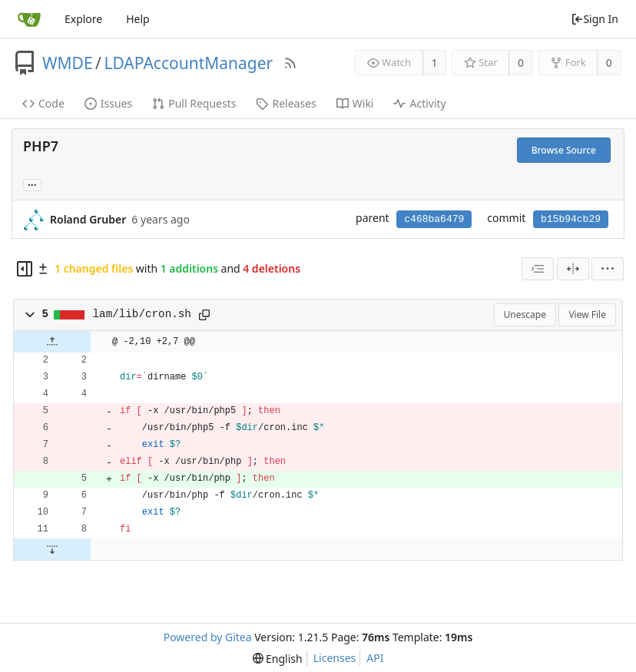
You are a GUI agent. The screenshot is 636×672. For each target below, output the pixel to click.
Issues (108, 103)
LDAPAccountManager (188, 63)
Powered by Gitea (208, 637)
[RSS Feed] (290, 63)
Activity (419, 103)
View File (587, 314)
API (375, 658)
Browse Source (564, 150)
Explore (83, 19)
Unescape (525, 314)
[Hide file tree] (25, 269)
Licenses (335, 658)
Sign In (595, 19)
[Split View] (573, 269)
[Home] (29, 19)
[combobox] (538, 269)
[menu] (608, 269)
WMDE (68, 63)
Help (138, 19)
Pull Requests (194, 103)
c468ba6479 (434, 219)
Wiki (355, 103)
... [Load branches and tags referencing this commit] (32, 184)
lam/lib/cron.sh (142, 314)
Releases (286, 103)
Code (43, 103)
